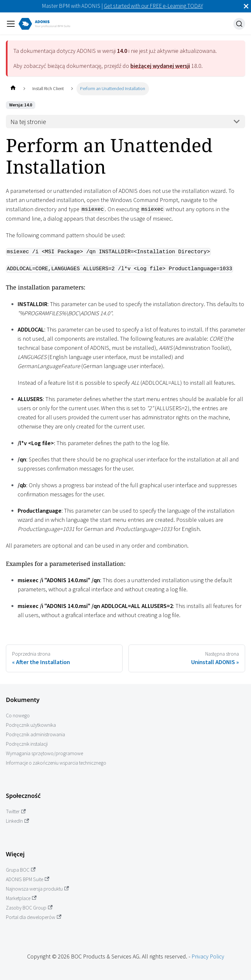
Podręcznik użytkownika (31, 725)
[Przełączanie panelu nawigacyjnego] (11, 24)
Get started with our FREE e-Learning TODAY (153, 6)
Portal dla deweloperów (34, 917)
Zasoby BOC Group (29, 908)
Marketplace (21, 898)
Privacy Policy (208, 956)
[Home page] (13, 89)
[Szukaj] (239, 24)
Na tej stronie (28, 122)
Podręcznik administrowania (35, 734)
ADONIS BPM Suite (28, 879)
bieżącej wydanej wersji (160, 66)
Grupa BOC (21, 870)
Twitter (16, 811)
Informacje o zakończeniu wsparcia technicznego (56, 763)
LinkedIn (17, 821)
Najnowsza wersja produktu (37, 889)
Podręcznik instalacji (27, 744)
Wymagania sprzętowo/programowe (44, 753)
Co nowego (18, 716)
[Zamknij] (246, 6)
